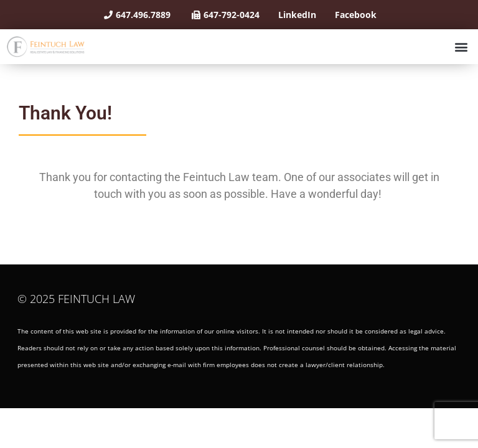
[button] (462, 46)
